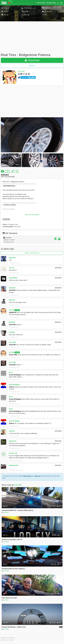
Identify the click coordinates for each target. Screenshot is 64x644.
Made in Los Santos (7, 640)
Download (32, 60)
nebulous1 (13, 441)
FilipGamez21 (14, 465)
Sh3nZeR (12, 288)
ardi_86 (11, 268)
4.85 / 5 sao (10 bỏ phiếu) (8, 177)
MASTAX (12, 300)
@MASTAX (13, 312)
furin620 (12, 332)
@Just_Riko (13, 355)
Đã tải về (8, 172)
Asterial (12, 431)
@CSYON (12, 290)
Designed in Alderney (8, 638)
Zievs (11, 372)
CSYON (21, 71)
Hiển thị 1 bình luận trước (32, 253)
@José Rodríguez (15, 375)
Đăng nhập (27, 476)
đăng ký (38, 476)
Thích (17, 172)
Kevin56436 (13, 278)
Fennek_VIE (13, 453)
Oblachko (12, 258)
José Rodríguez (14, 384)
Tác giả (17, 310)
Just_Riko (12, 342)
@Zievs (11, 387)
